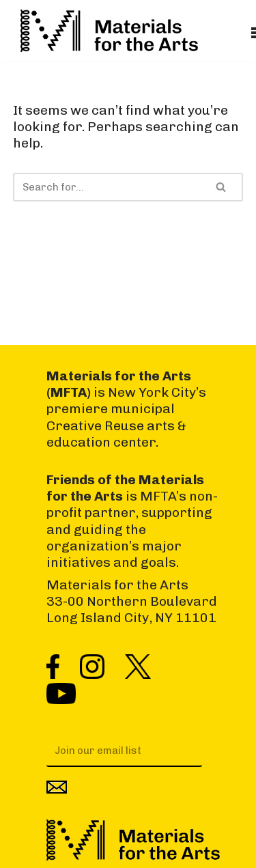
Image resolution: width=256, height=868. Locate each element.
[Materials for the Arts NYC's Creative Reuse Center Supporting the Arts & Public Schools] (109, 31)
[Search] (106, 187)
